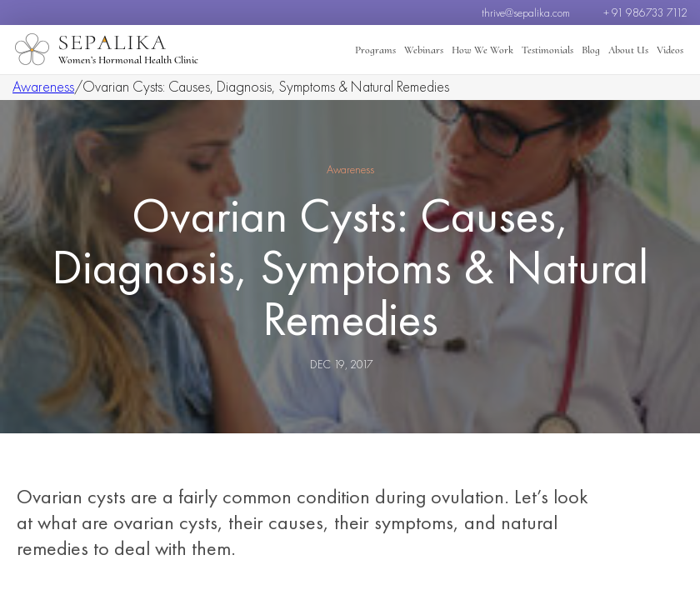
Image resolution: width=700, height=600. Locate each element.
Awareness (43, 86)
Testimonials (547, 50)
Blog (591, 50)
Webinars (424, 50)
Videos (670, 50)
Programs (375, 50)
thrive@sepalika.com (526, 12)
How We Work (482, 50)
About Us (628, 50)
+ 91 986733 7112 (645, 12)
